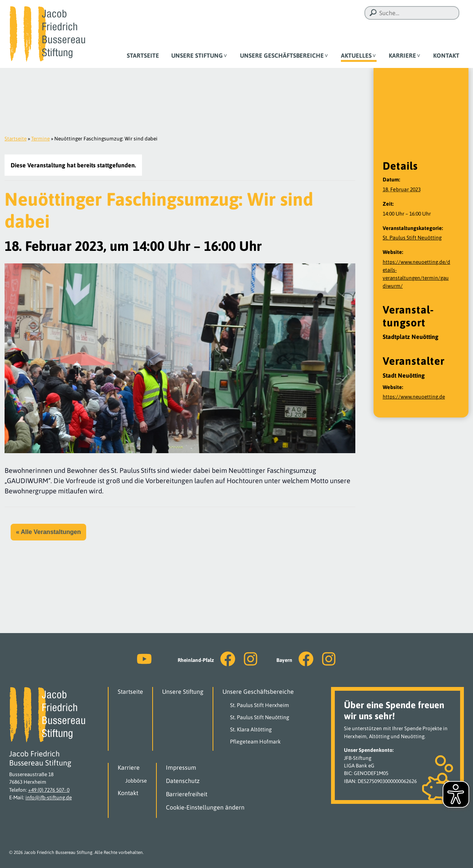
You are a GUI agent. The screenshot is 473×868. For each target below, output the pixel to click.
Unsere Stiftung (197, 55)
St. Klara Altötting (251, 729)
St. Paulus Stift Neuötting (412, 238)
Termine (40, 139)
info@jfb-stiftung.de (49, 797)
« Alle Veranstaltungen (48, 532)
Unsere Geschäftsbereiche (282, 55)
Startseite (143, 55)
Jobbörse (136, 781)
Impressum (181, 767)
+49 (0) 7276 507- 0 (49, 790)
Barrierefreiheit (187, 794)
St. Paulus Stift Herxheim (259, 705)
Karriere (402, 55)
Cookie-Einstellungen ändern (205, 807)
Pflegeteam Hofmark (255, 742)
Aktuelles (356, 55)
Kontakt (446, 55)
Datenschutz (183, 781)
